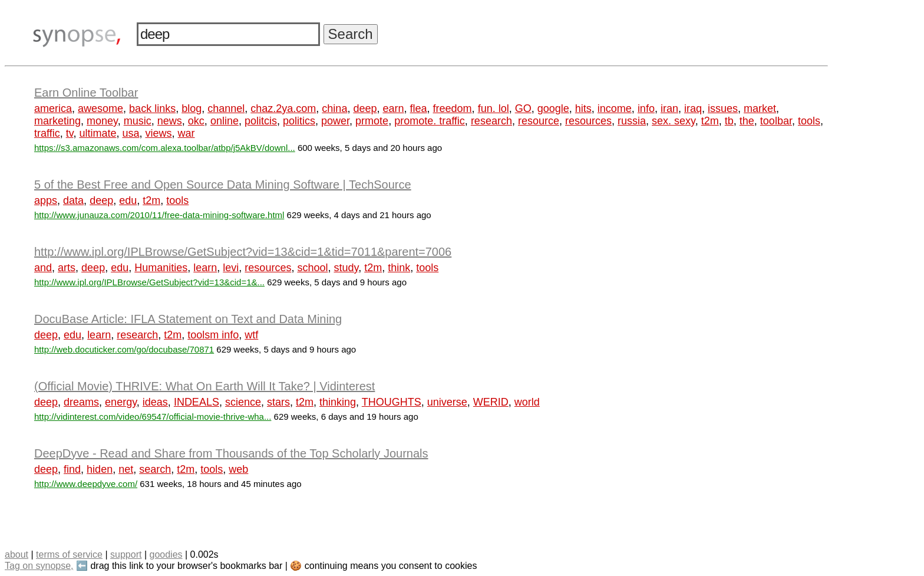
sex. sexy (674, 121)
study (346, 268)
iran (669, 108)
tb (729, 121)
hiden (100, 469)
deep (365, 108)
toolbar (776, 121)
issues (723, 108)
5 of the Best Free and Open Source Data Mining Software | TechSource (223, 185)
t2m (710, 121)
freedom (453, 108)
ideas (155, 402)
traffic (47, 133)
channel (226, 108)
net (126, 469)
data (73, 200)
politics (299, 121)
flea (419, 108)
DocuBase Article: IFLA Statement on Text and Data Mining (188, 319)
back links (152, 108)
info (646, 108)
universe (447, 402)
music (138, 121)
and (43, 268)
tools (809, 121)
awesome (100, 108)
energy (121, 402)
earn (393, 108)
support (126, 554)
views (158, 133)
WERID (491, 402)
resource (539, 121)
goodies (166, 554)
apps (46, 200)
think (399, 268)
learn (205, 268)
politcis (261, 121)
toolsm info (213, 335)
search (155, 469)
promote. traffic (430, 121)
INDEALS (197, 402)
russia (632, 121)
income (615, 108)
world (527, 402)
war (187, 133)
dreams (81, 402)
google (553, 108)
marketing (57, 121)
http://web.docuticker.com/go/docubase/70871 (124, 349)
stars (278, 402)
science (243, 402)
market (760, 108)
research (491, 121)
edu (128, 200)
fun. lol (494, 108)
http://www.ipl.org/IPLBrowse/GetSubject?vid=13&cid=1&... (149, 282)
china (334, 108)
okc (196, 121)
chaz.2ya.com (283, 108)
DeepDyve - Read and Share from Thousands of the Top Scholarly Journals (231, 453)
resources (588, 121)
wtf (251, 335)
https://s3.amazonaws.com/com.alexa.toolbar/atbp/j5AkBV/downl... (165, 148)
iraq (693, 108)
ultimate (98, 133)
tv (70, 133)
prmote (372, 121)
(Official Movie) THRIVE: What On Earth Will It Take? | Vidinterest (204, 386)
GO (523, 108)
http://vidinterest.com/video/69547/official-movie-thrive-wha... (153, 417)
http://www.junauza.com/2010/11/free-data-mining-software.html (159, 215)
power (335, 121)
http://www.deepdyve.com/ (86, 484)
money (102, 121)
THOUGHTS (392, 402)
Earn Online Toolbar (86, 93)
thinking (338, 402)
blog (192, 108)
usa (131, 133)
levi (231, 268)
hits (583, 108)
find (72, 469)
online (225, 121)
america (53, 108)
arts (67, 268)
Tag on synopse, (39, 566)
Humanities (161, 268)
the (747, 121)
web (238, 469)
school (312, 268)
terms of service (69, 554)
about (16, 554)
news (170, 121)
